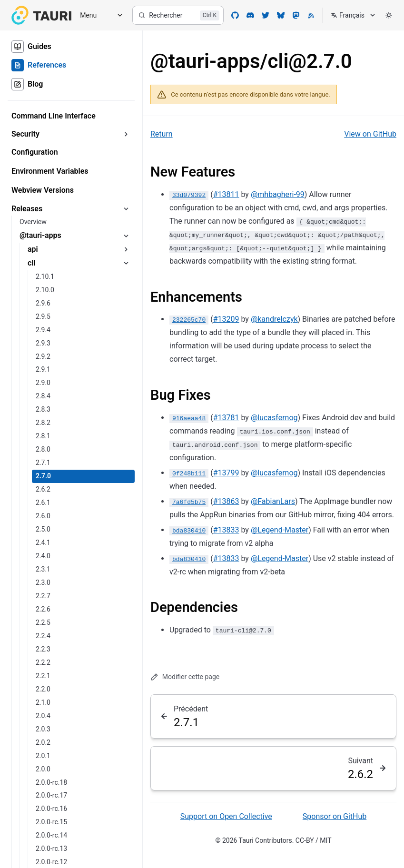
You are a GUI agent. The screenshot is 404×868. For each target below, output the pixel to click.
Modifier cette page (185, 677)
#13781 (226, 418)
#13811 (226, 194)
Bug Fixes (181, 395)
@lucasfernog (274, 418)
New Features (193, 172)
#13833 (226, 530)
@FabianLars (273, 501)
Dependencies (194, 607)
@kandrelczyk (274, 319)
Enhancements (196, 297)
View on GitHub (370, 134)
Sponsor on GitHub (335, 816)
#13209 (226, 319)
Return (162, 134)
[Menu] (98, 15)
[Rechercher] (178, 15)
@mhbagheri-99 (278, 194)
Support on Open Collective (226, 816)
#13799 (226, 473)
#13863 (226, 501)
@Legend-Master (280, 530)
